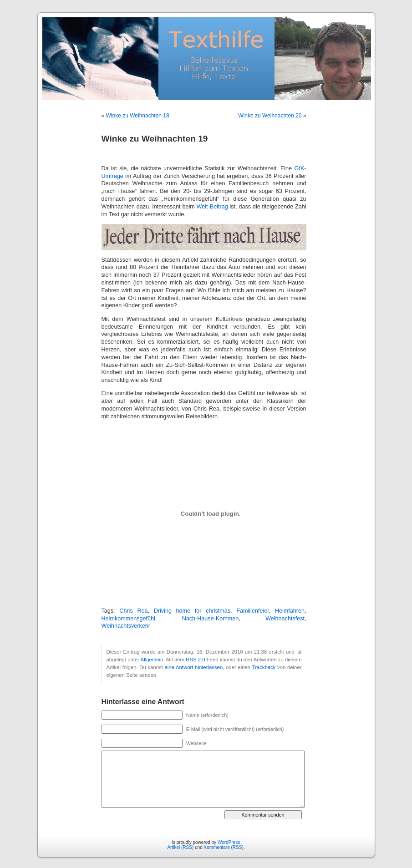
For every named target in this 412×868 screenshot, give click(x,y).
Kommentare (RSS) (224, 847)
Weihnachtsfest (285, 619)
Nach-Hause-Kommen (211, 619)
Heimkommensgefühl (128, 619)
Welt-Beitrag (212, 207)
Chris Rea (133, 611)
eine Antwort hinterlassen (194, 667)
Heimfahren (290, 611)
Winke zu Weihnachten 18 (138, 116)
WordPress (229, 842)
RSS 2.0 (195, 660)
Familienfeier (252, 611)
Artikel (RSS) (180, 847)
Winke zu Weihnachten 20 (270, 116)
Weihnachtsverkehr (126, 626)
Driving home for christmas (192, 611)
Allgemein (152, 660)
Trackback (264, 667)
